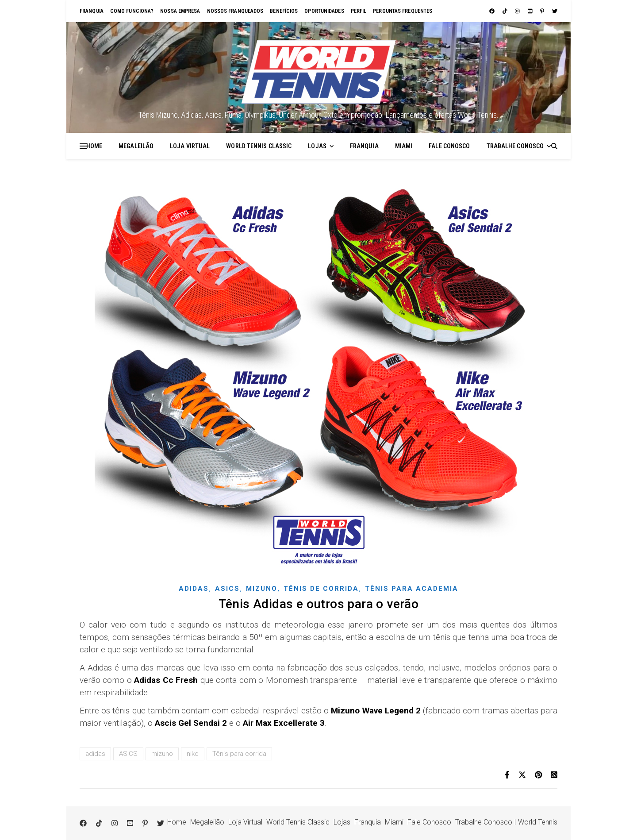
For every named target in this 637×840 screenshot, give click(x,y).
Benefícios (284, 11)
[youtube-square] (531, 11)
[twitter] (555, 11)
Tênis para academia (412, 589)
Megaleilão (136, 146)
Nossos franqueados (235, 11)
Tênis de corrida (321, 589)
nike (193, 754)
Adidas (194, 589)
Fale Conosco (449, 146)
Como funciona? (132, 11)
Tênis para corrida (239, 754)
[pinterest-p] (543, 11)
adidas (95, 754)
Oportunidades (324, 11)
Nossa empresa (180, 11)
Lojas (317, 146)
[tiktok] (506, 11)
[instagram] (518, 11)
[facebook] (493, 11)
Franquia (92, 11)
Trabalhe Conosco (515, 146)
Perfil (359, 11)
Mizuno (262, 589)
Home (94, 146)
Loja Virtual (190, 146)
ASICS (128, 754)
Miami (404, 146)
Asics (227, 589)
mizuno (162, 754)
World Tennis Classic (259, 146)
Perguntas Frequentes (403, 11)
